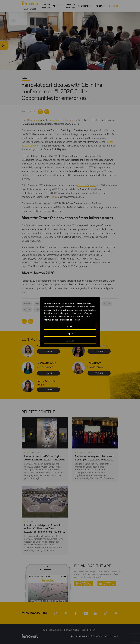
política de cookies (71, 320)
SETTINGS (70, 341)
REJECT (70, 334)
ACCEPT (70, 327)
